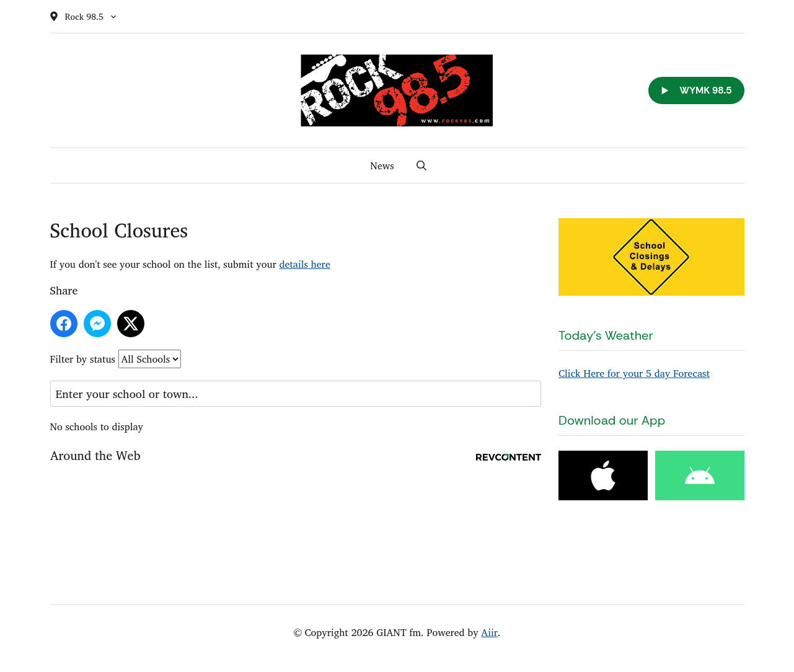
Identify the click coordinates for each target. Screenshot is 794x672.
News (382, 166)
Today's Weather (606, 335)
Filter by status (83, 359)
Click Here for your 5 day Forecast (634, 373)
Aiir (489, 632)
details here (304, 264)
